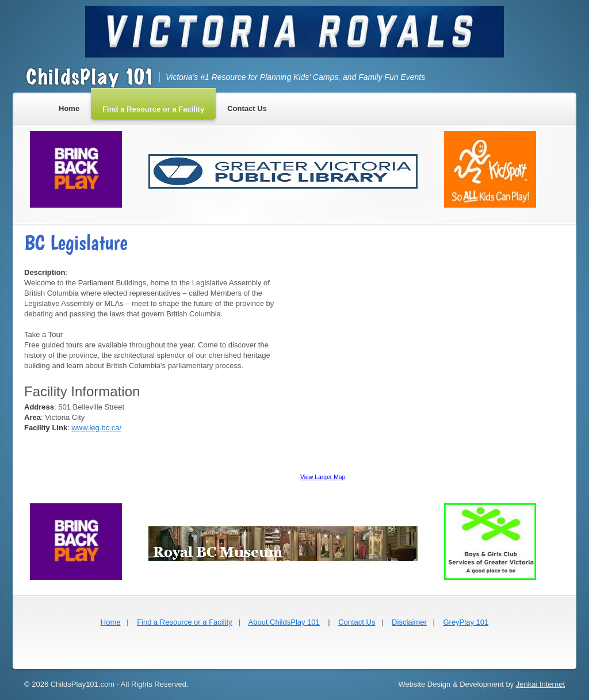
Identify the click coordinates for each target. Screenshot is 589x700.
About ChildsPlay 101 (284, 622)
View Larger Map (323, 477)
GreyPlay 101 (466, 622)
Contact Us (357, 622)
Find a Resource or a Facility (184, 622)
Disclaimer (409, 622)
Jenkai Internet (540, 684)
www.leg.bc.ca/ (96, 428)
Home (111, 622)
